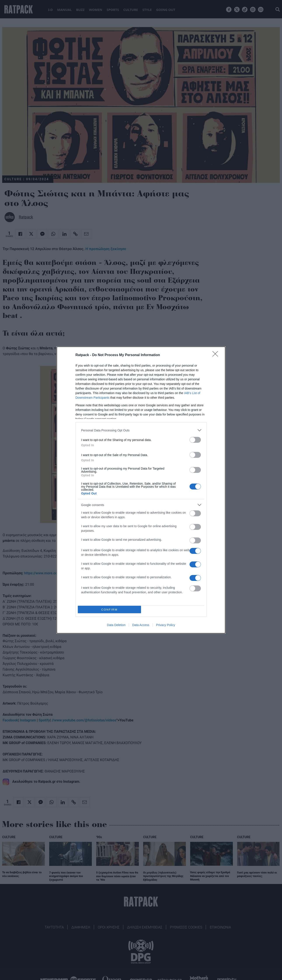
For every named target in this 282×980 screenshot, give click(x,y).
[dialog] (141, 490)
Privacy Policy (166, 625)
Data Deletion (116, 625)
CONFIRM (109, 610)
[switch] (195, 440)
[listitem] (141, 430)
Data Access (141, 625)
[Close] (217, 355)
